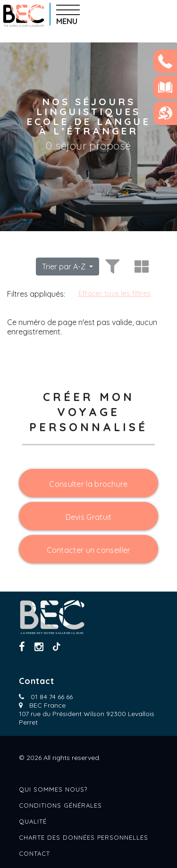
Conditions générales (60, 805)
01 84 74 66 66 (52, 697)
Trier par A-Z (65, 267)
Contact (34, 853)
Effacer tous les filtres (115, 293)
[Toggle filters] (111, 267)
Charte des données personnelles (84, 837)
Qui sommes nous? (53, 789)
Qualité (33, 821)
